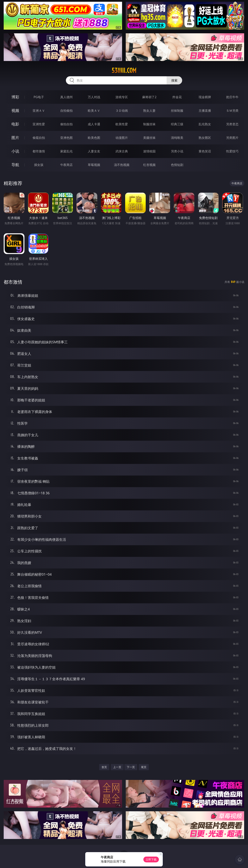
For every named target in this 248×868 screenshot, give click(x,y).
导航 (15, 165)
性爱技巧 (232, 151)
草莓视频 (94, 165)
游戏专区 (122, 97)
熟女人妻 (149, 111)
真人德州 (66, 97)
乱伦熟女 (205, 124)
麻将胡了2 (149, 97)
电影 (15, 124)
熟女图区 (205, 138)
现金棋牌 (205, 97)
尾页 (144, 767)
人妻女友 (94, 151)
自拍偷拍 (66, 111)
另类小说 (177, 151)
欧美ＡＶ (94, 111)
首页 (104, 767)
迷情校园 (149, 151)
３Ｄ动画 (122, 111)
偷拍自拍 (66, 124)
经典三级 (177, 124)
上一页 (117, 767)
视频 (15, 110)
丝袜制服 (177, 111)
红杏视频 (149, 165)
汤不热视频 (122, 165)
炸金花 (177, 97)
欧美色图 (94, 138)
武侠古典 (122, 151)
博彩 (15, 97)
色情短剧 (177, 165)
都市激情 (39, 151)
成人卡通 (94, 124)
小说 (15, 151)
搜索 (174, 80)
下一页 (131, 767)
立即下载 (151, 859)
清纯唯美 (177, 138)
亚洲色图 (66, 138)
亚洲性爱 (39, 124)
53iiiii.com (124, 70)
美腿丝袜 (149, 138)
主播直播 (205, 111)
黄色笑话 (205, 151)
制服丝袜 (149, 124)
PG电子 (39, 97)
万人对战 (94, 97)
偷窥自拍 (39, 138)
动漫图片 (122, 138)
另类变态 (232, 124)
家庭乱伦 (66, 151)
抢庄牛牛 (232, 97)
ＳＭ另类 (232, 111)
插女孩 (39, 165)
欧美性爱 (122, 124)
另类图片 (232, 138)
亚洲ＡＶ (39, 111)
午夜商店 (66, 165)
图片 (15, 138)
